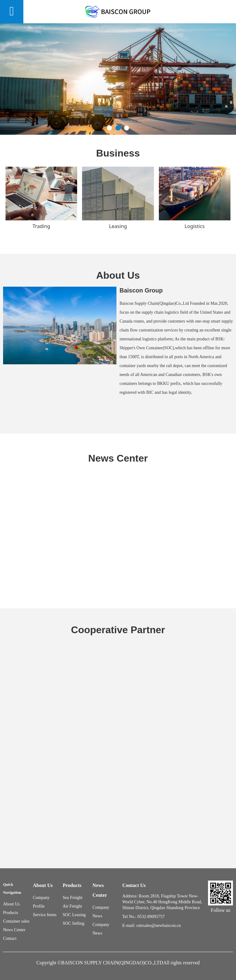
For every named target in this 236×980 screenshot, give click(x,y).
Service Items (45, 915)
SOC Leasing (74, 915)
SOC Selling (73, 923)
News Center (14, 930)
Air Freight (72, 906)
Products (11, 913)
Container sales (16, 921)
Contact (10, 938)
